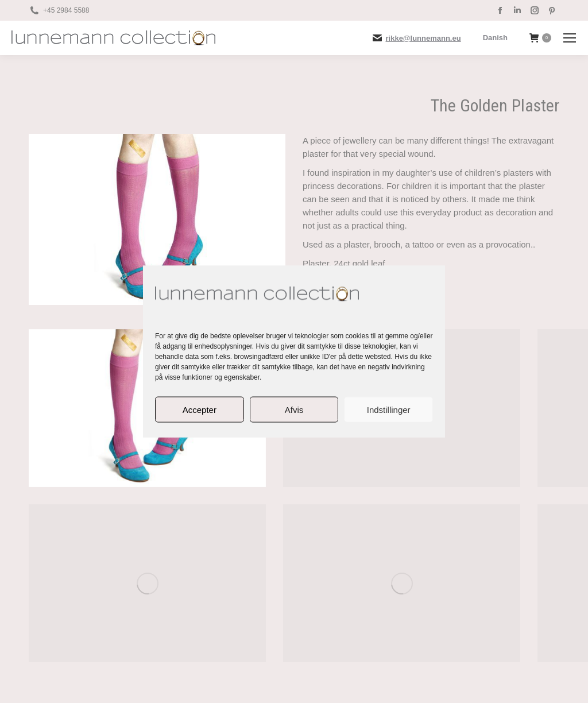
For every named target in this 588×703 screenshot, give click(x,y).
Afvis (294, 409)
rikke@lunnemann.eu (423, 38)
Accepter (200, 409)
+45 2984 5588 (66, 10)
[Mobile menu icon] (570, 38)
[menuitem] (495, 38)
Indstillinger (389, 409)
